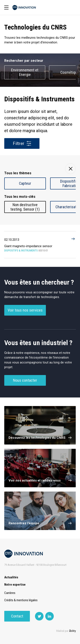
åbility (72, 631)
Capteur (25, 183)
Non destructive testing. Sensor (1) (25, 207)
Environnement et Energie (25, 72)
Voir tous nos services (25, 310)
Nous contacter (25, 380)
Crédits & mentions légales (21, 600)
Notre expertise (15, 585)
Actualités (11, 577)
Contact (17, 616)
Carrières (10, 593)
